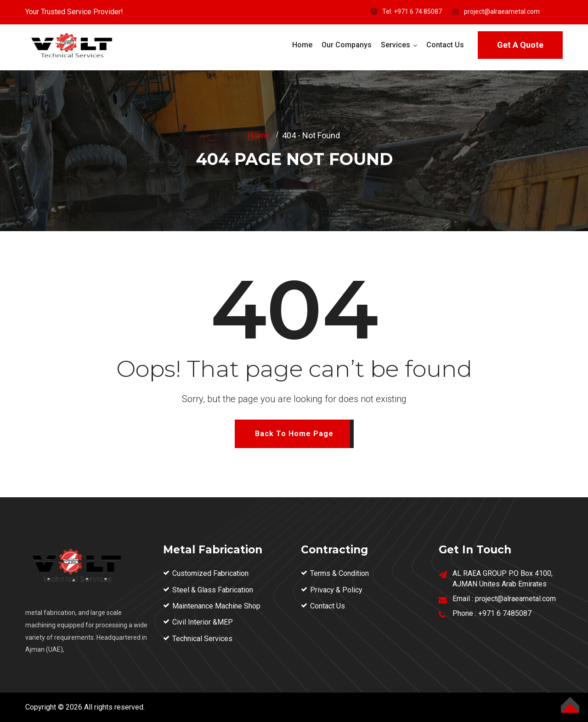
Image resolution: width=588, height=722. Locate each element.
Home (302, 45)
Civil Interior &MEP (203, 622)
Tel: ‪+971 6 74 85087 (412, 11)
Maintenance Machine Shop (216, 606)
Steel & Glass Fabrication (213, 590)
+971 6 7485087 (505, 613)
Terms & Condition (339, 573)
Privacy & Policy (336, 590)
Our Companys (347, 45)
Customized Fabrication (210, 573)
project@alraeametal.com (502, 11)
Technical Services (202, 639)
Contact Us (445, 45)
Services (396, 45)
